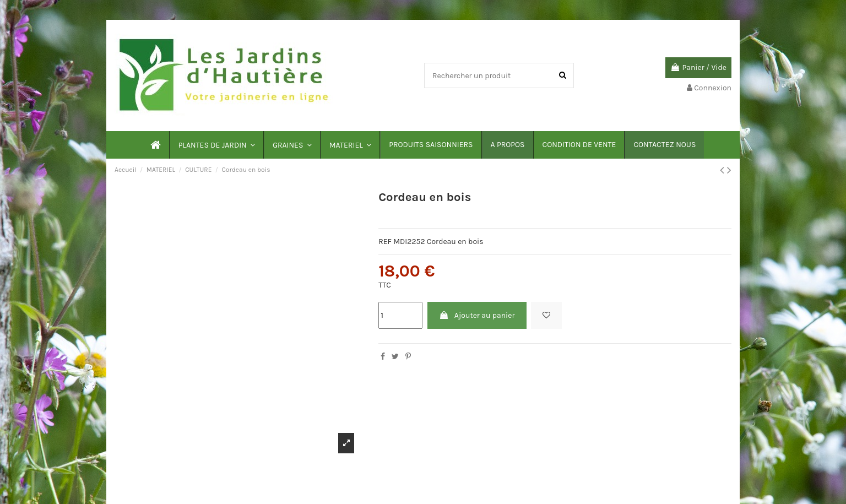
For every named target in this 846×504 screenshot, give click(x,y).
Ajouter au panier (477, 315)
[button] (216, 145)
